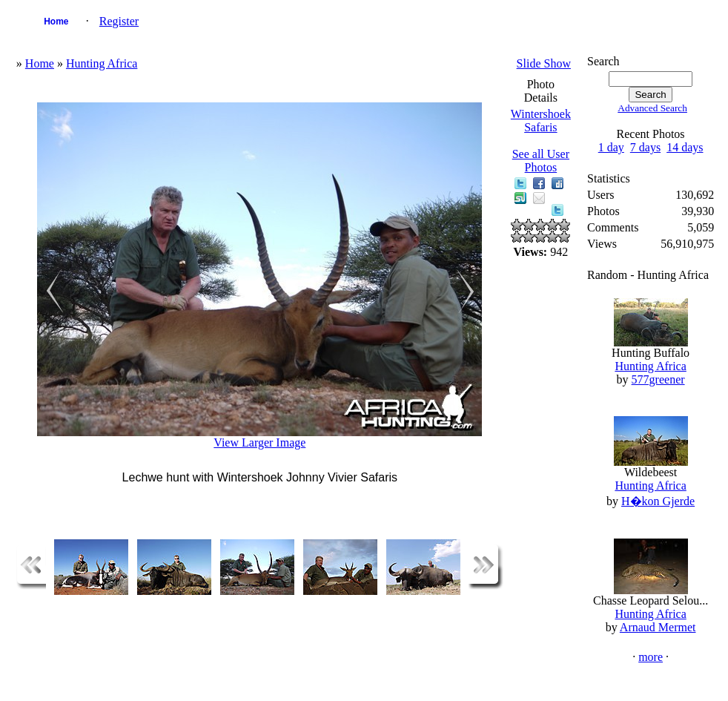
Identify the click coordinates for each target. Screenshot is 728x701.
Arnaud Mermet (658, 627)
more (651, 657)
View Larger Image (259, 442)
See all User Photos (541, 161)
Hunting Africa (102, 63)
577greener (658, 379)
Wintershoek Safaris (541, 121)
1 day (611, 147)
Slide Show (544, 63)
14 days (685, 147)
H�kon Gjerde (658, 501)
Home (56, 22)
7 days (645, 147)
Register (119, 21)
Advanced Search (652, 108)
